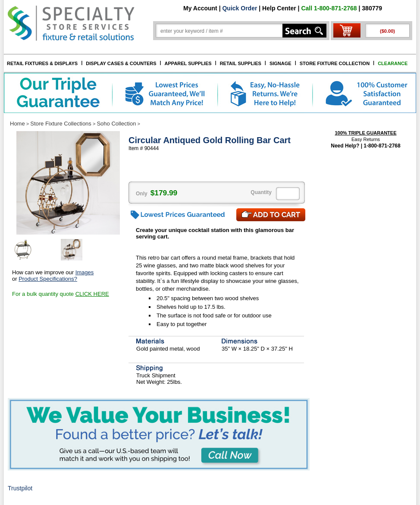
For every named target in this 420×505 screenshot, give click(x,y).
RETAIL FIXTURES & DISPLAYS (42, 63)
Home (17, 124)
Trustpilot (20, 488)
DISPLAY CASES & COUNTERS (121, 63)
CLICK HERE (92, 294)
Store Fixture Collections (61, 124)
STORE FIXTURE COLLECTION (335, 63)
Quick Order (240, 8)
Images (85, 272)
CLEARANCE (393, 63)
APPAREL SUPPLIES (188, 63)
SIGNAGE (281, 63)
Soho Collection (116, 124)
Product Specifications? (48, 279)
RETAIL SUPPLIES (241, 63)
